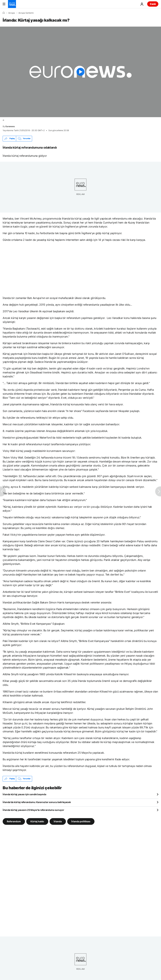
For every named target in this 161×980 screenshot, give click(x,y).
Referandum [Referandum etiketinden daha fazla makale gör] (14, 821)
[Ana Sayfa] (4, 13)
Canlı (153, 4)
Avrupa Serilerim (26, 13)
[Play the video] (80, 72)
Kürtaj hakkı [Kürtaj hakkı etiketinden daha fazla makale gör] (37, 821)
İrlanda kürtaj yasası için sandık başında (24, 794)
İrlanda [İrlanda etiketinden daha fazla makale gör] (58, 821)
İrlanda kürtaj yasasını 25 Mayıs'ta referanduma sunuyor (33, 810)
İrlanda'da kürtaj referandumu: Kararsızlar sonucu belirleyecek (37, 802)
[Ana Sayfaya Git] (12, 4)
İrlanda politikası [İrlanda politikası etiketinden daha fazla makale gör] (81, 821)
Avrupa (12, 13)
